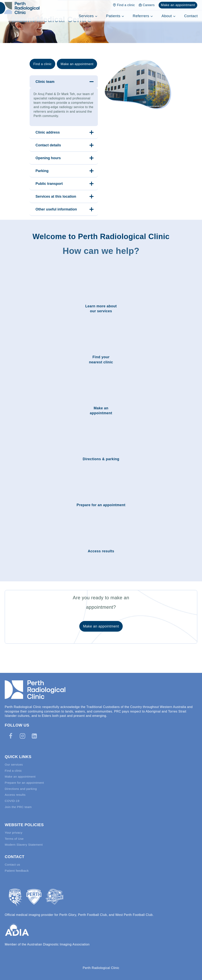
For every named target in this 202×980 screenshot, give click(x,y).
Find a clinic (124, 5)
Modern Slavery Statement (25, 844)
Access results (16, 793)
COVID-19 (12, 799)
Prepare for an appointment (25, 780)
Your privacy (14, 831)
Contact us (13, 864)
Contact (191, 16)
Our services (14, 761)
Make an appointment (178, 5)
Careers (147, 5)
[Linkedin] (34, 732)
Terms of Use (15, 838)
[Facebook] (11, 732)
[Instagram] (22, 732)
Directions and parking (22, 786)
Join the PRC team (19, 805)
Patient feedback (17, 870)
